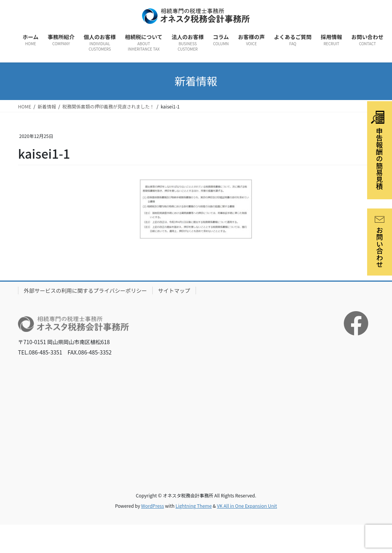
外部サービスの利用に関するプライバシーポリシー (85, 290)
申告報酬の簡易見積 (378, 150)
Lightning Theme (194, 506)
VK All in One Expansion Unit (247, 506)
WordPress (153, 506)
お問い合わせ (380, 242)
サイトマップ (174, 290)
